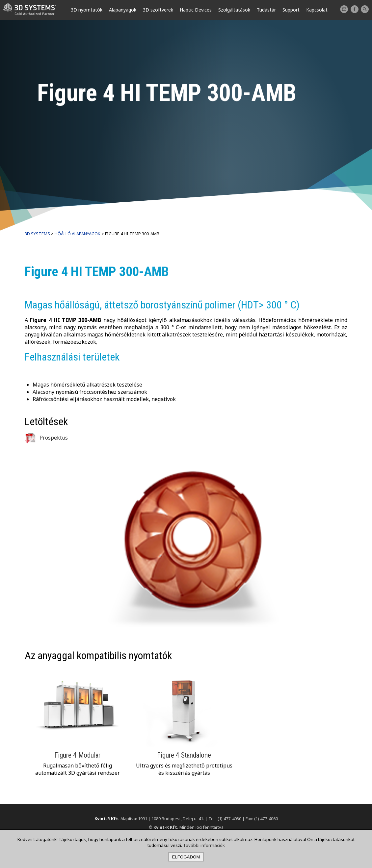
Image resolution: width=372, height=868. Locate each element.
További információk (204, 845)
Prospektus (46, 438)
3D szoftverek (158, 10)
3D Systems (37, 234)
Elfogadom (186, 857)
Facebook (355, 9)
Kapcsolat (344, 9)
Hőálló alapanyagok (78, 234)
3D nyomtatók (87, 10)
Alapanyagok (123, 10)
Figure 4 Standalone (184, 755)
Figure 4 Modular (77, 755)
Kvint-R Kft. (107, 819)
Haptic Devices (196, 10)
